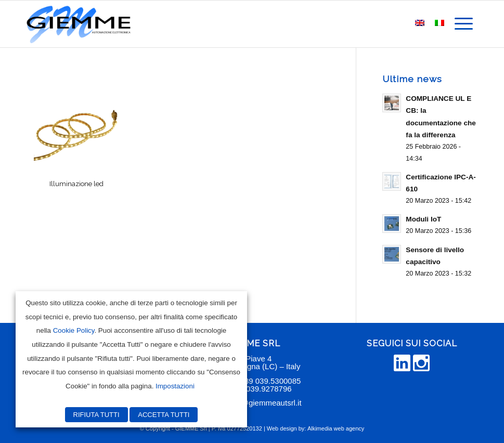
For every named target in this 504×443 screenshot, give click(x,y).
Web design (282, 428)
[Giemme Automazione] (79, 24)
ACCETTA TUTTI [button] (164, 415)
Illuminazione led (76, 184)
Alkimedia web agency (336, 428)
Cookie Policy (74, 330)
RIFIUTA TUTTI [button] (96, 415)
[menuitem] (464, 24)
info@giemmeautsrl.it (265, 403)
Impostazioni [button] (175, 386)
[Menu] (464, 24)
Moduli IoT (423, 219)
